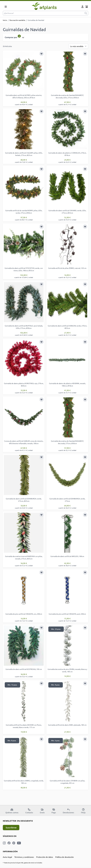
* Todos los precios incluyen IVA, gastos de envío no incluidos (22, 863)
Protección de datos (45, 857)
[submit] (86, 13)
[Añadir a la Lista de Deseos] (41, 54)
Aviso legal (7, 857)
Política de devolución (65, 857)
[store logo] (44, 6)
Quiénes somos (12, 811)
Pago (54, 811)
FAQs (83, 811)
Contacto (29, 811)
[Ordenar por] (78, 46)
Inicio (5, 20)
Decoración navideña (17, 20)
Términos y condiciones (24, 857)
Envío (42, 811)
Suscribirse (11, 827)
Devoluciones (68, 811)
